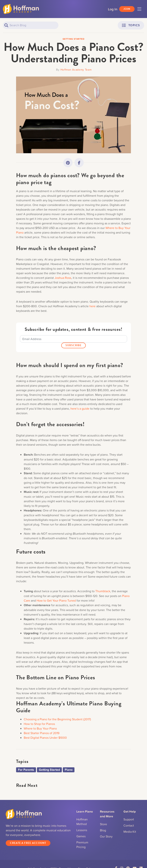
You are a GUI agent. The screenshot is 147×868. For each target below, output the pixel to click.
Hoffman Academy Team (76, 70)
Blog (103, 830)
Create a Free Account (28, 843)
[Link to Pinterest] (68, 163)
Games (81, 836)
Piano (69, 770)
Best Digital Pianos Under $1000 (45, 738)
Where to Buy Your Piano (40, 728)
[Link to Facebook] (79, 163)
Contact (129, 825)
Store (103, 824)
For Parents (26, 770)
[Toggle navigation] (139, 9)
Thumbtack (103, 591)
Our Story (106, 836)
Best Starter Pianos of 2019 (42, 733)
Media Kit (130, 832)
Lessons (82, 830)
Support (129, 819)
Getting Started (49, 770)
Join (127, 9)
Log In (113, 9)
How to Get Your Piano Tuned (56, 600)
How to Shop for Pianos (39, 724)
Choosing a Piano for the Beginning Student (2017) (57, 719)
